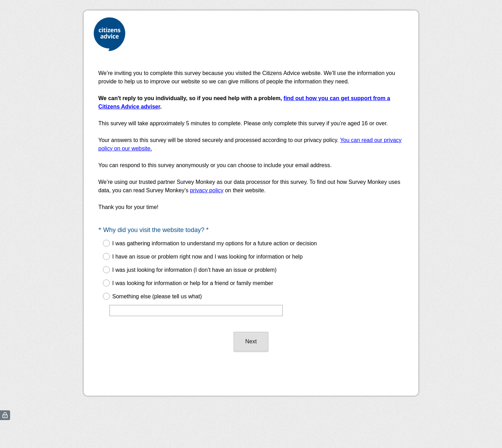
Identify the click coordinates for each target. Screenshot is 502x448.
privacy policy (207, 190)
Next (251, 341)
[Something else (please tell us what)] (196, 311)
